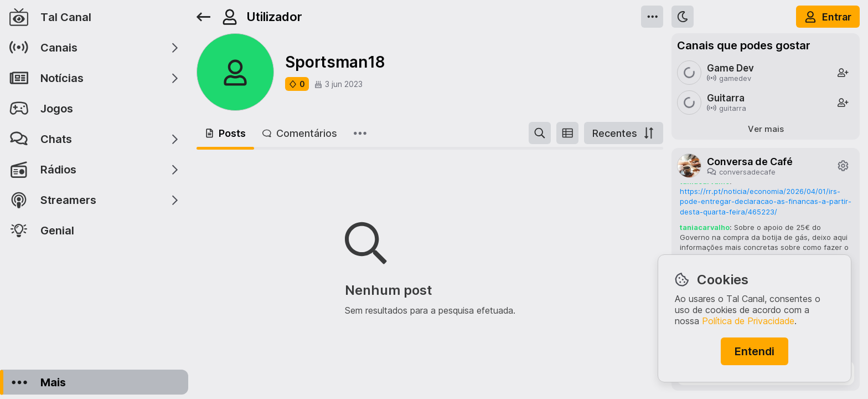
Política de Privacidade (748, 321)
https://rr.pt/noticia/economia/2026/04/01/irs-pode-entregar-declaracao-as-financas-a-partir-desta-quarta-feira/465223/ (766, 201)
